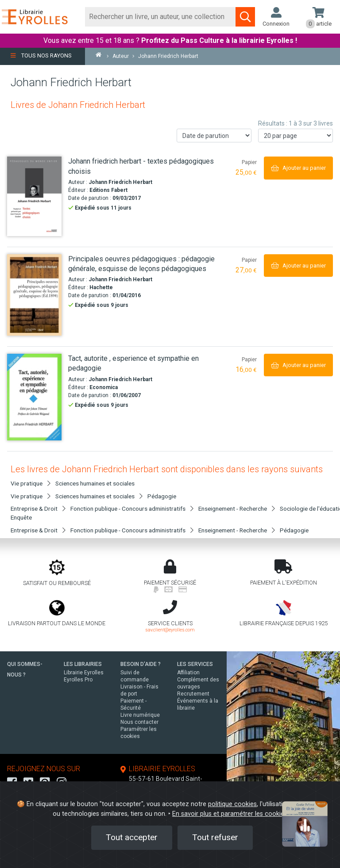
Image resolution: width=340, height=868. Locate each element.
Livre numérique (140, 715)
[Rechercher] (160, 17)
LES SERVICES (195, 664)
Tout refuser (215, 837)
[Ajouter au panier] (298, 168)
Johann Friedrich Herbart (120, 182)
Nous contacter (139, 722)
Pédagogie (162, 496)
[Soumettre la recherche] (245, 17)
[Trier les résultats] (214, 136)
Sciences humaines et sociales (95, 483)
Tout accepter (132, 837)
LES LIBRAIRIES (83, 664)
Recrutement (193, 694)
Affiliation (188, 673)
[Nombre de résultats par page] (296, 136)
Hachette (101, 287)
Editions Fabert (108, 190)
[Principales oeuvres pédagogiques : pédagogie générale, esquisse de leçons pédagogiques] (34, 295)
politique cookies (232, 804)
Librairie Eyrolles (84, 673)
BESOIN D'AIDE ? (141, 664)
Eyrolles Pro (78, 680)
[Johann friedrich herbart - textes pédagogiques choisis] (34, 196)
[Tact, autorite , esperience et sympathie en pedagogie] (34, 397)
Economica (104, 387)
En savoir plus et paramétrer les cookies (230, 814)
